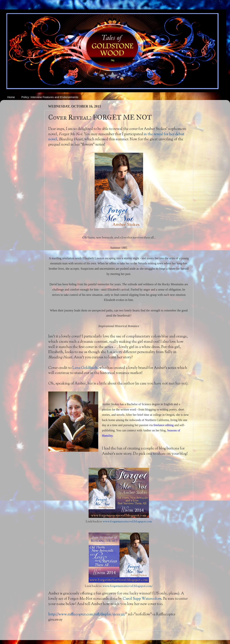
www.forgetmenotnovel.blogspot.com (127, 522)
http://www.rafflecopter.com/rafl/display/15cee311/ (87, 614)
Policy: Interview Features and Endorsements (50, 97)
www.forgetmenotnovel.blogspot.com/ (128, 586)
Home (11, 97)
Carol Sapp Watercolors (142, 599)
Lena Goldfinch (85, 368)
